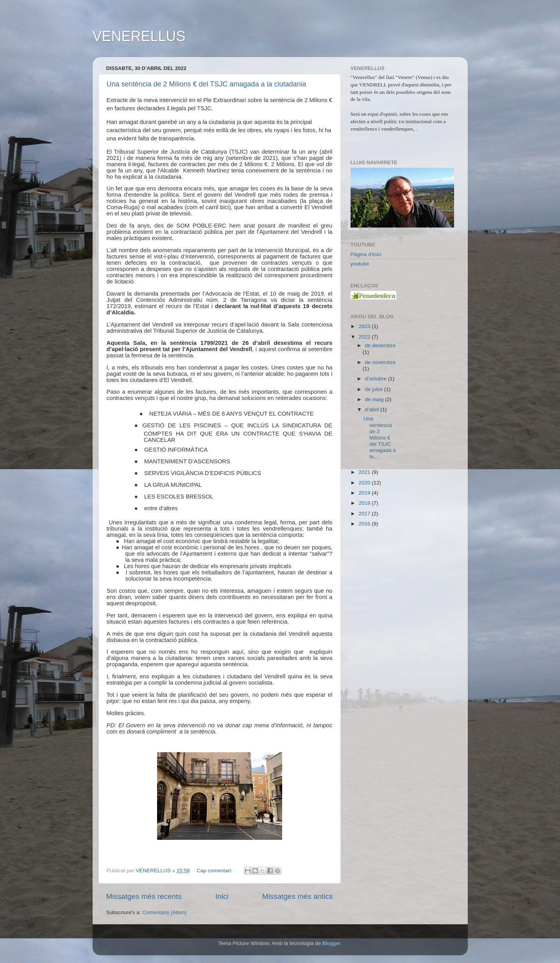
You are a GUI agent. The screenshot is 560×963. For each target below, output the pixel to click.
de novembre (380, 362)
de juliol (375, 389)
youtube (360, 264)
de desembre (380, 345)
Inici (222, 896)
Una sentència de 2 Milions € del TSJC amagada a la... (380, 438)
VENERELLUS (139, 36)
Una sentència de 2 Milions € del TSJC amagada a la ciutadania (207, 84)
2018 (365, 503)
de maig (375, 399)
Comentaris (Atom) (164, 912)
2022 (365, 337)
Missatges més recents (144, 896)
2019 (365, 493)
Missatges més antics (298, 896)
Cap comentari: (215, 871)
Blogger (331, 943)
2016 (365, 524)
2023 (365, 326)
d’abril (373, 410)
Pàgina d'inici (366, 254)
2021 (365, 472)
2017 (365, 514)
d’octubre (377, 379)
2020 (365, 483)
